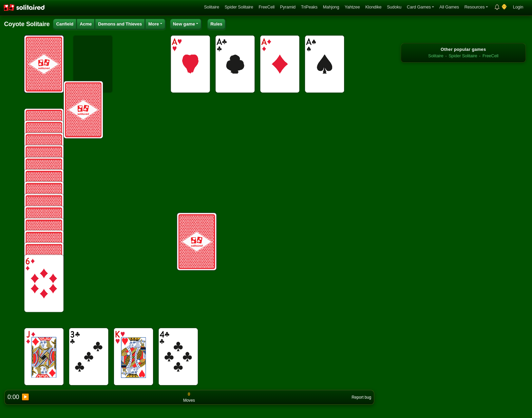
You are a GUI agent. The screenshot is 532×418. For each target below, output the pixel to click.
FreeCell (267, 7)
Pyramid (288, 7)
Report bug (361, 397)
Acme (86, 24)
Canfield (65, 24)
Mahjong (331, 7)
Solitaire (212, 7)
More (154, 24)
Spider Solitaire (239, 7)
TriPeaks (309, 7)
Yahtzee (352, 7)
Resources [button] (475, 7)
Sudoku (394, 7)
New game (184, 24)
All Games (449, 7)
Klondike (374, 7)
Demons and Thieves (120, 24)
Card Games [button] (419, 7)
